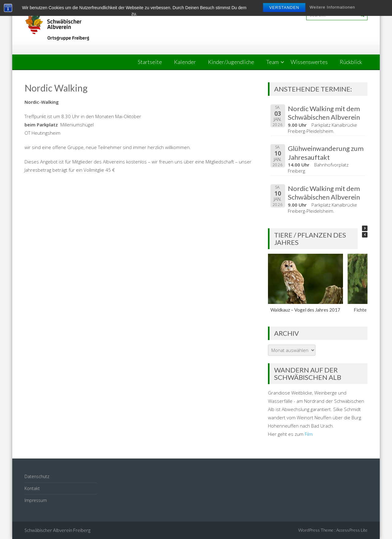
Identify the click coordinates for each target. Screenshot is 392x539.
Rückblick (351, 62)
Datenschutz (37, 476)
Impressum (36, 500)
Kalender (185, 62)
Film (309, 434)
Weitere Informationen (332, 7)
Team (272, 62)
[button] (365, 228)
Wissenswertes (309, 62)
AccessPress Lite (352, 530)
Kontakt (32, 488)
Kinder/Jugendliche (231, 62)
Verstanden (284, 7)
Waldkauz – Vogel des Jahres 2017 (306, 310)
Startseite (150, 62)
